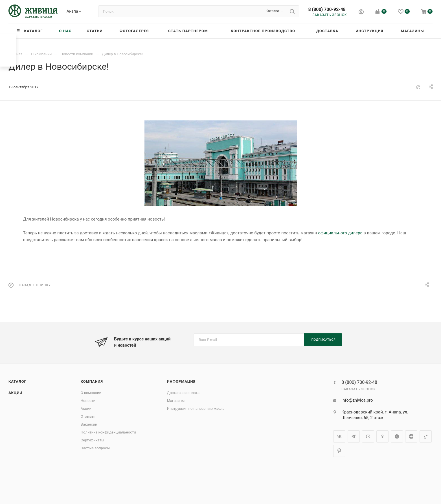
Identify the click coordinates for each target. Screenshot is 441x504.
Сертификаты (92, 440)
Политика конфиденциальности (108, 432)
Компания (92, 381)
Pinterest (339, 451)
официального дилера (340, 233)
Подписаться (324, 340)
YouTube (368, 436)
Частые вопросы (95, 448)
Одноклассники (382, 436)
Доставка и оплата (183, 393)
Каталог (17, 381)
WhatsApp (397, 436)
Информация (181, 381)
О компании (91, 393)
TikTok (426, 436)
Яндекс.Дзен (411, 436)
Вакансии (89, 424)
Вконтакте (339, 436)
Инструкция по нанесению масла (196, 409)
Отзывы (88, 416)
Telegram (354, 436)
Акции (15, 393)
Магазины (176, 401)
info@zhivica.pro (357, 400)
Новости (88, 401)
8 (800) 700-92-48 (327, 9)
